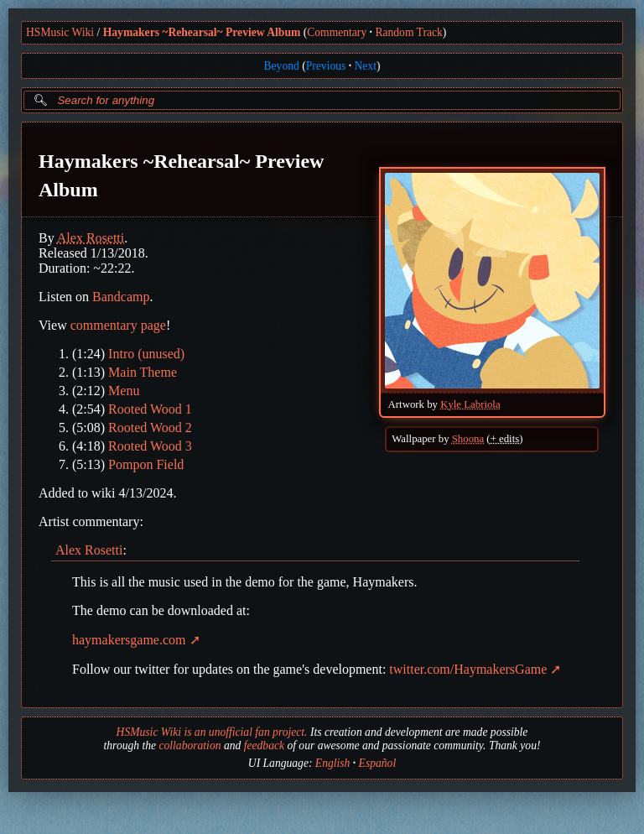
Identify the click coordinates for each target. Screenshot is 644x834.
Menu (124, 391)
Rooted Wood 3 (150, 446)
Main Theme (143, 372)
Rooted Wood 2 (150, 427)
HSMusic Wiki (60, 32)
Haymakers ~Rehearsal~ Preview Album (202, 32)
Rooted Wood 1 (150, 409)
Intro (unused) (146, 354)
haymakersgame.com (129, 640)
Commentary (337, 32)
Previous (326, 66)
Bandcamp (121, 297)
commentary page (118, 325)
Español (378, 763)
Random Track (408, 32)
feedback (264, 745)
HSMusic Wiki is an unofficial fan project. (212, 732)
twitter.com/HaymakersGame (468, 669)
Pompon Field (146, 464)
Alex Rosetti (91, 238)
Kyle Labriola (470, 404)
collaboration (190, 745)
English (333, 763)
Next (366, 66)
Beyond (282, 66)
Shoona (468, 439)
